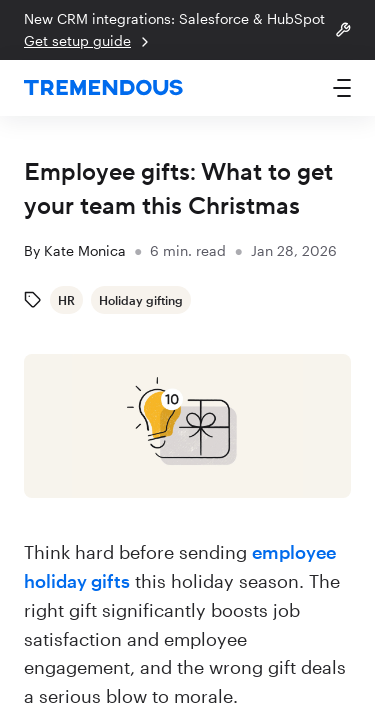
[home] (103, 88)
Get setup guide (88, 41)
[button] (342, 88)
